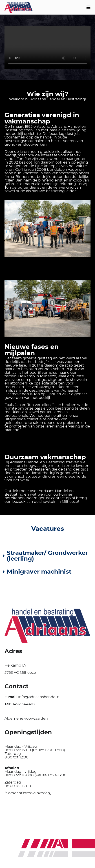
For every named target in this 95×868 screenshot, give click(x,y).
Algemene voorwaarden (26, 719)
